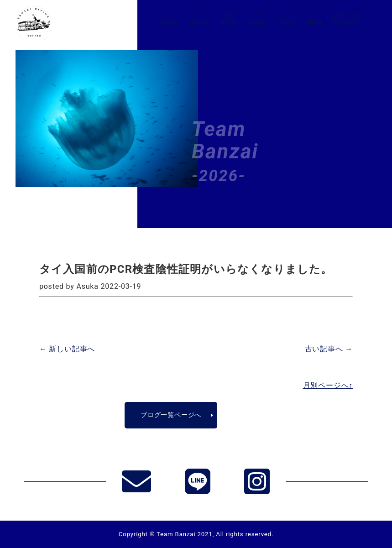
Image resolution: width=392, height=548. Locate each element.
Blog (314, 19)
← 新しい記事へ (67, 349)
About (288, 19)
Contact (346, 19)
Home (169, 19)
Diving (199, 19)
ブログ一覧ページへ (171, 415)
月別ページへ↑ (328, 385)
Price (229, 19)
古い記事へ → (329, 349)
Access (257, 19)
